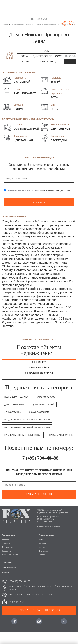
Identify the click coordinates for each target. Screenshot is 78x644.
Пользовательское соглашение (52, 539)
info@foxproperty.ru (19, 614)
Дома (42, 552)
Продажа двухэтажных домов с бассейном (34, 424)
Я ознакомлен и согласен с (30, 191)
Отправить (39, 202)
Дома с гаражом (15, 417)
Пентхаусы (8, 556)
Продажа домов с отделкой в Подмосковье (34, 432)
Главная (6, 24)
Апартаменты (9, 559)
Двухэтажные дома (17, 409)
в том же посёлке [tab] (39, 370)
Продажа (46, 24)
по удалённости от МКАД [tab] (39, 377)
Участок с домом (56, 401)
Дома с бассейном (47, 417)
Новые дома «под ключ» (21, 401)
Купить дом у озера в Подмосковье (28, 439)
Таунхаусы (8, 563)
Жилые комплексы (12, 567)
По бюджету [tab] (39, 363)
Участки (43, 556)
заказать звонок (39, 506)
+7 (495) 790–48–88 (39, 470)
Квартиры (7, 552)
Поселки (44, 567)
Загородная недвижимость (26, 24)
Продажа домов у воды (20, 447)
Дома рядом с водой (52, 409)
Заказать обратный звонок (39, 622)
